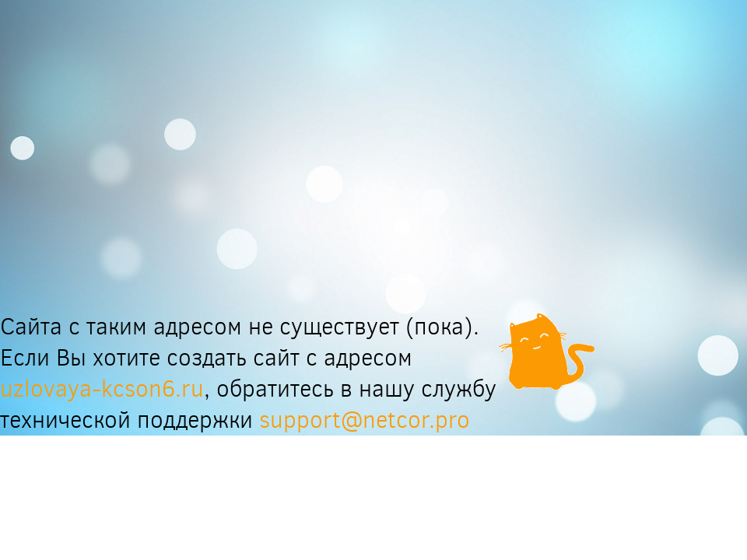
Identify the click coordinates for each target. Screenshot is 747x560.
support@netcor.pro (365, 420)
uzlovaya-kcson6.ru (102, 389)
